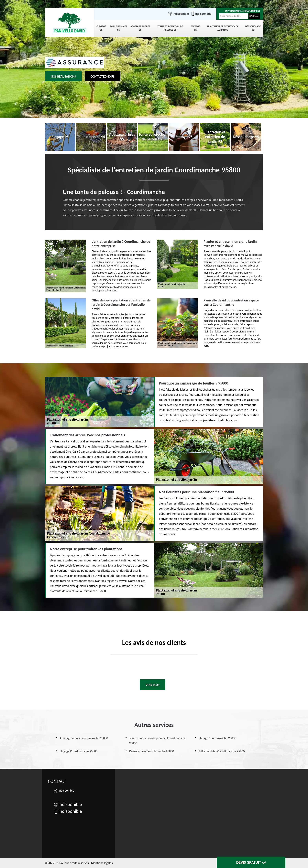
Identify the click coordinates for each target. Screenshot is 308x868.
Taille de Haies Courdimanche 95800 (222, 751)
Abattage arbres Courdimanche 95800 (84, 738)
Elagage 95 (101, 28)
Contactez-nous (103, 76)
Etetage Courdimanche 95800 (217, 738)
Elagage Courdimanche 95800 (79, 751)
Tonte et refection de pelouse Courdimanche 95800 (157, 741)
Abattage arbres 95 (140, 28)
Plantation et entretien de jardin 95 (223, 28)
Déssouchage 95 (253, 28)
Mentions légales (102, 863)
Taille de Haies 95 (119, 28)
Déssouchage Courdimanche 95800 (151, 751)
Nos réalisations (63, 76)
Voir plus (153, 685)
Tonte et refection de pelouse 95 (170, 28)
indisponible (178, 14)
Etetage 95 (195, 28)
